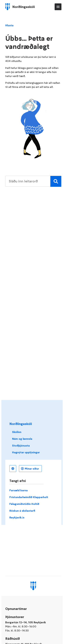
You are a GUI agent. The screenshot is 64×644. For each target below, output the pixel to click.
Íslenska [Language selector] (13, 469)
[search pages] (33, 181)
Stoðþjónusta (21, 446)
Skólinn (17, 432)
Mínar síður (32, 469)
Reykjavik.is (17, 517)
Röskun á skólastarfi (22, 511)
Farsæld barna (19, 490)
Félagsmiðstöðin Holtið (24, 504)
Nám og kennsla (22, 439)
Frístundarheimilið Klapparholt (29, 497)
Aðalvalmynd (58, 7)
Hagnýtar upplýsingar (26, 452)
